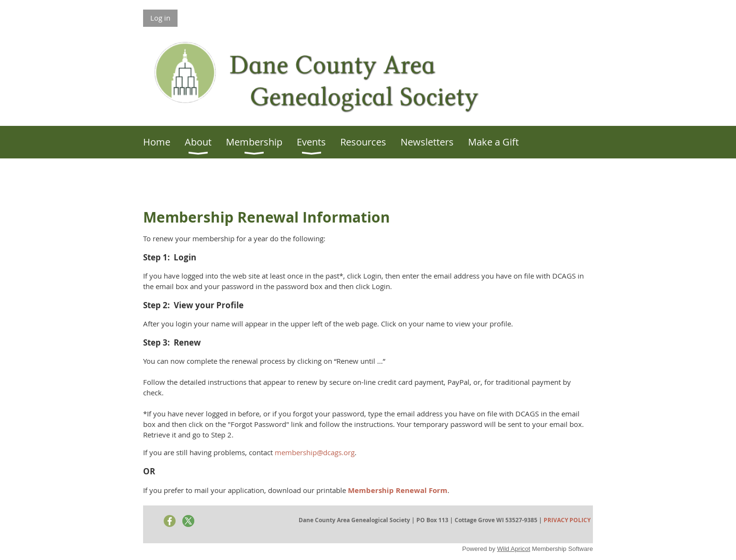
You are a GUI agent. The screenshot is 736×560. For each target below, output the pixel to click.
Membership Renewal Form (398, 490)
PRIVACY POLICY (567, 520)
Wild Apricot (514, 549)
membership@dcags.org (315, 452)
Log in (160, 18)
